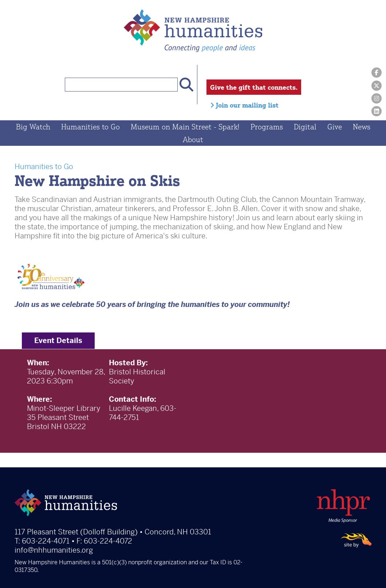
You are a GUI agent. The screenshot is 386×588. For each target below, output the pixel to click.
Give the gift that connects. (254, 87)
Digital (305, 127)
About (193, 140)
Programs (267, 127)
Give (335, 127)
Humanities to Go (90, 127)
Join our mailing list (244, 105)
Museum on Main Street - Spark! (185, 127)
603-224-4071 (46, 542)
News (362, 127)
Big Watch (33, 127)
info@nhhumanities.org (54, 551)
